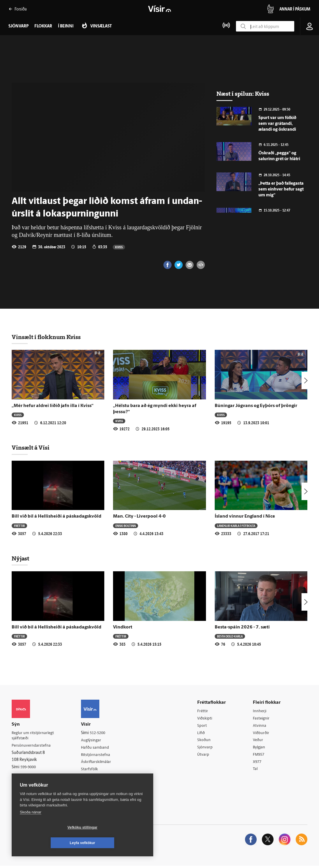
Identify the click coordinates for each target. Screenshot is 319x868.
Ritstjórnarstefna (98, 756)
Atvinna (260, 726)
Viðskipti (206, 719)
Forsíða (18, 9)
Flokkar (43, 26)
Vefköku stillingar (48, 843)
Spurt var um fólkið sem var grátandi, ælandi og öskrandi (277, 124)
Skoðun (205, 741)
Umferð (90, 778)
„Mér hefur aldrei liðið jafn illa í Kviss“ (53, 406)
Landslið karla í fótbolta (236, 526)
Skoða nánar (31, 828)
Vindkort (123, 627)
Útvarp (204, 756)
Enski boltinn (126, 526)
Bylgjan (260, 749)
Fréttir (19, 526)
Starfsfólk (91, 770)
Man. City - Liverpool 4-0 (139, 516)
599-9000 (29, 768)
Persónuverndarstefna (32, 746)
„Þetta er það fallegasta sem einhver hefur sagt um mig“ (281, 190)
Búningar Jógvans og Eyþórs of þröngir (256, 406)
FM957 (260, 756)
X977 (258, 764)
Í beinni (66, 26)
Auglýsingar (93, 741)
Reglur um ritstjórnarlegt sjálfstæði (34, 736)
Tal (256, 771)
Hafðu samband (97, 748)
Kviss (119, 247)
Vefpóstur (92, 786)
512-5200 (100, 733)
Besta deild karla (230, 636)
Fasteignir (262, 719)
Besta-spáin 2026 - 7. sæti (242, 627)
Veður (259, 741)
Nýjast (20, 558)
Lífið (202, 734)
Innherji (261, 711)
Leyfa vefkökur (117, 843)
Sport (203, 726)
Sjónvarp (206, 749)
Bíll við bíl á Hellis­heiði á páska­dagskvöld (57, 516)
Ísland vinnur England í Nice (245, 516)
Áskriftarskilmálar (99, 763)
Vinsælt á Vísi (31, 448)
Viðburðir (262, 734)
